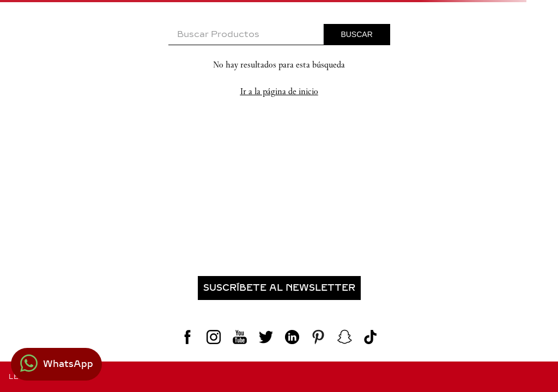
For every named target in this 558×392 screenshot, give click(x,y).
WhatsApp (68, 364)
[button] (279, 288)
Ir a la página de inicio (279, 91)
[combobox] (279, 35)
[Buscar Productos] (357, 34)
